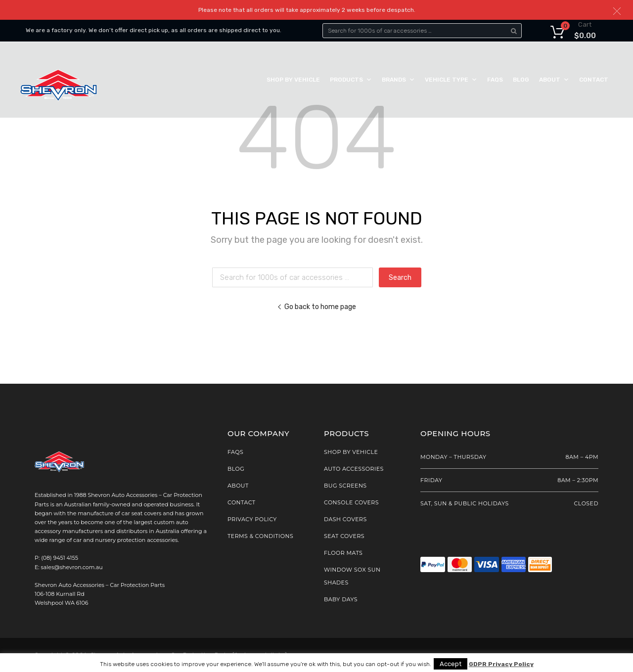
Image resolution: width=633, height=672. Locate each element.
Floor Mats (343, 553)
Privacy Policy (252, 519)
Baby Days (341, 599)
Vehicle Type (451, 80)
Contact (594, 80)
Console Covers (351, 502)
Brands (398, 80)
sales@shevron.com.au (72, 567)
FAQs (495, 80)
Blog (521, 80)
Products (351, 80)
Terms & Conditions (260, 536)
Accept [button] (451, 664)
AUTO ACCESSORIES (354, 469)
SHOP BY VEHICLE (351, 452)
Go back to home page (316, 307)
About (554, 80)
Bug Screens (345, 486)
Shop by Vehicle (293, 80)
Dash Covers (345, 519)
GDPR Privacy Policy (501, 664)
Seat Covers (344, 536)
